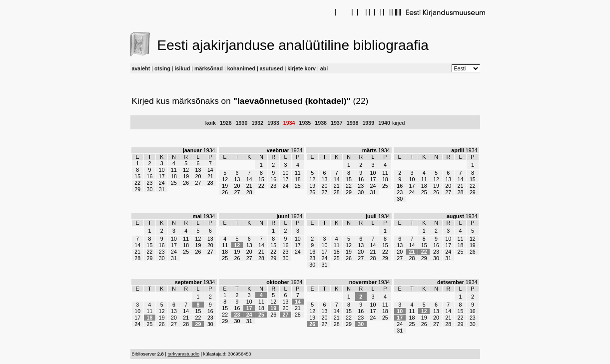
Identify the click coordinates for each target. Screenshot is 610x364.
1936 (321, 123)
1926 (226, 123)
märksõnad (209, 68)
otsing (162, 68)
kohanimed (241, 68)
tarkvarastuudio (183, 354)
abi (324, 68)
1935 (305, 123)
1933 (273, 123)
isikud (183, 68)
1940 (384, 123)
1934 (289, 123)
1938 (353, 123)
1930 (242, 123)
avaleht (141, 68)
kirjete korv (302, 68)
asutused (272, 68)
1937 (337, 123)
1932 (257, 123)
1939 (368, 123)
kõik (211, 123)
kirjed (398, 123)
